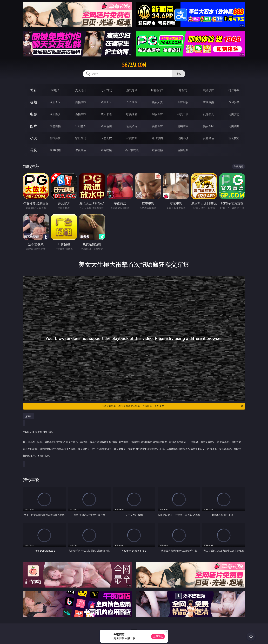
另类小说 (183, 138)
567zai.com (134, 65)
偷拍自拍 (81, 114)
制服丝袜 (157, 114)
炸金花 (183, 90)
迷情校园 (157, 138)
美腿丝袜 (157, 126)
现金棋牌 (209, 90)
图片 (33, 126)
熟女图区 (209, 126)
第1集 (28, 416)
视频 (33, 102)
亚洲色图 (81, 126)
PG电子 (55, 90)
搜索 (178, 74)
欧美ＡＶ (106, 102)
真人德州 (81, 90)
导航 (33, 150)
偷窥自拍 (55, 126)
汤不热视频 (132, 150)
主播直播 (209, 102)
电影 (33, 114)
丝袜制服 (183, 102)
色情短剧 (183, 150)
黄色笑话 (209, 138)
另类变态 (234, 114)
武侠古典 (132, 138)
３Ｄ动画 (132, 102)
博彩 (33, 90)
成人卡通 (106, 114)
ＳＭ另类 (234, 102)
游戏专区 (132, 90)
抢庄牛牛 (234, 90)
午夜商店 (81, 150)
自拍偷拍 (81, 102)
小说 (33, 138)
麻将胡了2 (157, 90)
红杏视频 (157, 150)
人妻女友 (106, 138)
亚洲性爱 (55, 114)
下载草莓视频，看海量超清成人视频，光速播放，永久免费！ (173, 406)
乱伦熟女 (209, 114)
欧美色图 (106, 126)
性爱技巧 (234, 138)
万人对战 (106, 90)
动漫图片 (132, 126)
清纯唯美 (183, 126)
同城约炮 (55, 150)
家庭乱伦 (81, 138)
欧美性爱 (132, 114)
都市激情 (55, 138)
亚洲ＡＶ (55, 102)
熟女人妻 (157, 102)
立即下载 (158, 636)
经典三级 (183, 114)
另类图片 (234, 126)
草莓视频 (106, 150)
